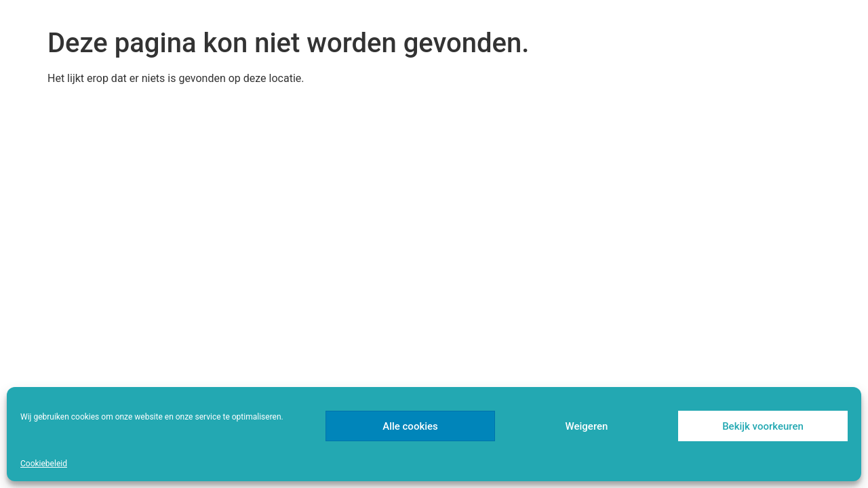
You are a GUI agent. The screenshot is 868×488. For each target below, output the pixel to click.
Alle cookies (410, 426)
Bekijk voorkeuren (763, 426)
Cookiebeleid (44, 464)
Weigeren (587, 426)
